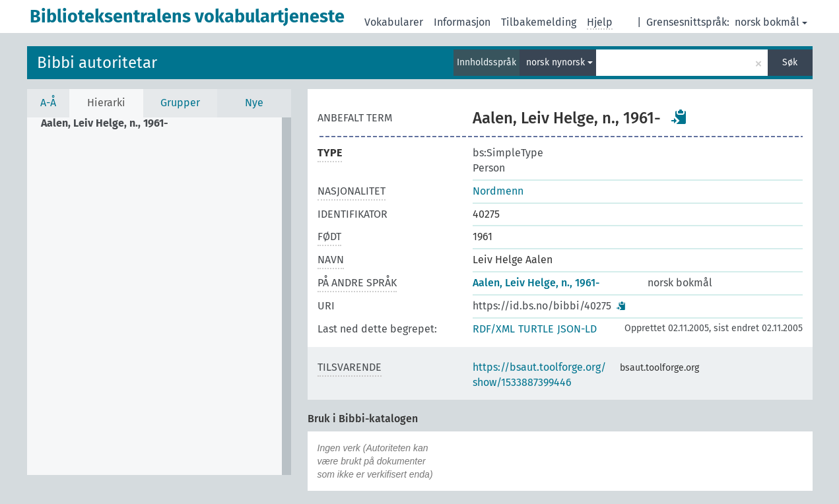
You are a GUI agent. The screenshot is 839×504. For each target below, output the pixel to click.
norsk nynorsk (559, 62)
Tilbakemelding (539, 22)
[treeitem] (110, 123)
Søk (790, 62)
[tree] (159, 296)
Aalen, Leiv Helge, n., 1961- (536, 283)
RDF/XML (494, 329)
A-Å (48, 103)
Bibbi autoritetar (97, 63)
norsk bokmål (771, 22)
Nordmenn (498, 191)
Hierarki (106, 103)
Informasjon (462, 22)
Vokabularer (394, 22)
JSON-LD (577, 329)
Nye (254, 103)
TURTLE (536, 329)
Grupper (180, 103)
